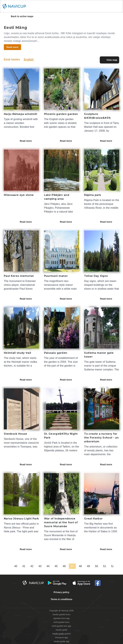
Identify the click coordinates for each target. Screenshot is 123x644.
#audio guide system (61, 634)
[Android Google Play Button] (57, 583)
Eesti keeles (12, 59)
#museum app (61, 638)
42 (99, 566)
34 (34, 566)
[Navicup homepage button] (15, 6)
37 (59, 566)
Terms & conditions (61, 599)
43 (107, 566)
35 (43, 566)
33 (26, 566)
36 (51, 566)
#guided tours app (61, 618)
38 (67, 566)
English (29, 59)
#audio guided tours (61, 615)
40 (83, 566)
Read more (28, 141)
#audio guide (62, 630)
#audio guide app (61, 641)
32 (18, 566)
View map (109, 60)
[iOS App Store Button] (81, 583)
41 (91, 566)
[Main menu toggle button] (117, 6)
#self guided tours (62, 622)
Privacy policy (62, 592)
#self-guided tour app (61, 626)
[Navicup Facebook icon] (98, 583)
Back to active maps (20, 16)
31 (10, 566)
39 (75, 566)
